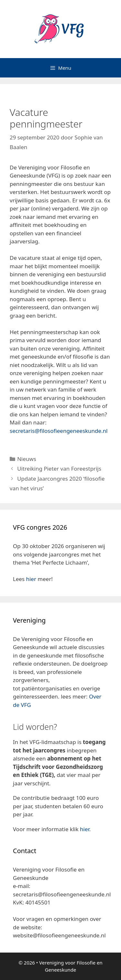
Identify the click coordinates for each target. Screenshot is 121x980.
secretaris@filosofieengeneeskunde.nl (59, 431)
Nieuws (27, 459)
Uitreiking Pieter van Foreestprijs (59, 469)
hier (31, 579)
